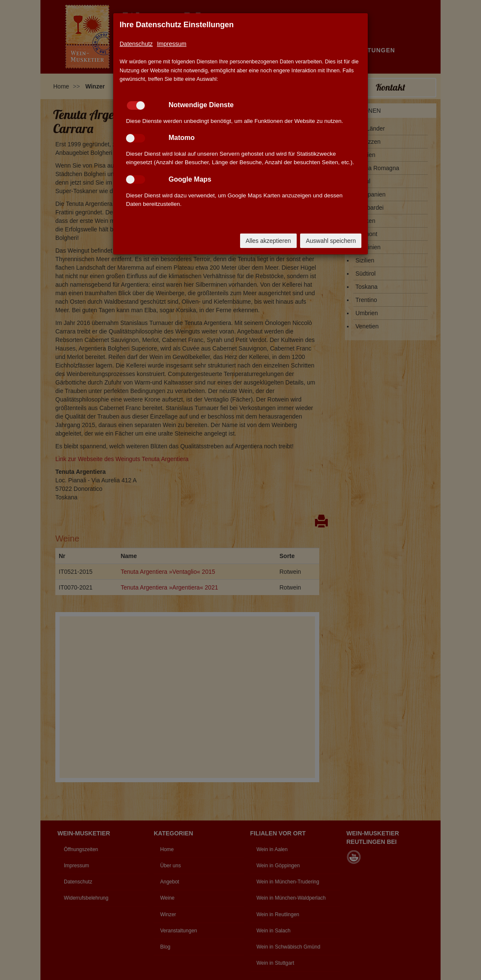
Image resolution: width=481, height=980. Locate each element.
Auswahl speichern (331, 241)
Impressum (172, 44)
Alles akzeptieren (268, 241)
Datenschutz (136, 44)
